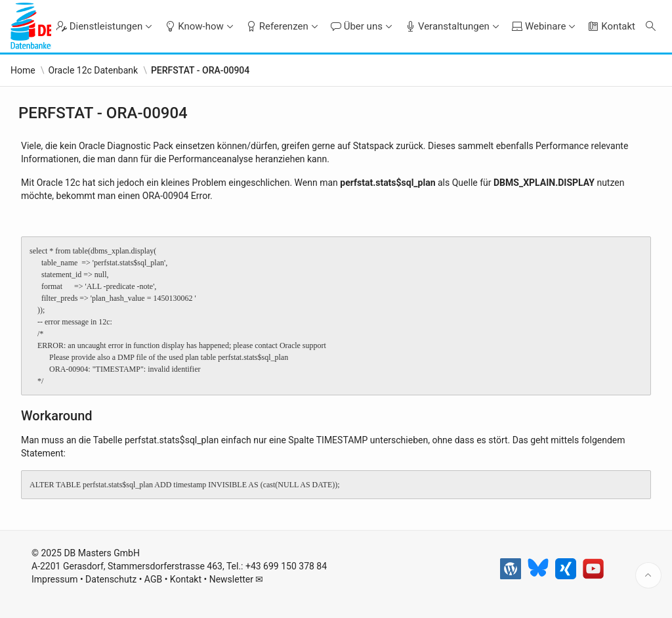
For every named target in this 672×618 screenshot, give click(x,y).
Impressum (54, 579)
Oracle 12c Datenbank (93, 70)
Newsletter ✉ (237, 579)
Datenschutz (111, 579)
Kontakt (186, 579)
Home (23, 70)
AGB (153, 579)
